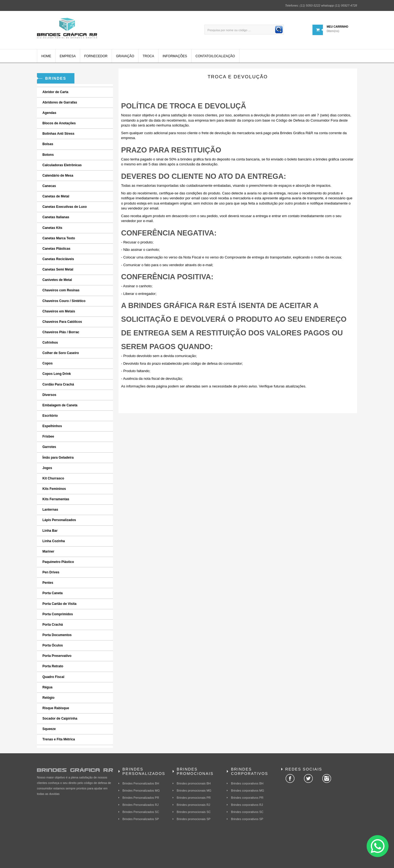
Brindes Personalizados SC (141, 812)
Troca (148, 56)
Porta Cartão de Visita (60, 604)
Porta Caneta (53, 593)
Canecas (49, 186)
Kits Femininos (54, 489)
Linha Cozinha (54, 541)
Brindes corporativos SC (247, 812)
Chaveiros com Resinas (61, 290)
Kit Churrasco (53, 478)
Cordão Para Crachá (58, 384)
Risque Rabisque (56, 708)
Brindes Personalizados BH (141, 783)
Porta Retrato (53, 666)
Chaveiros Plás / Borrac (61, 332)
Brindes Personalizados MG (141, 791)
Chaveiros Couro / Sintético (64, 301)
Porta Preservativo (57, 656)
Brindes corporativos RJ (247, 805)
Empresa (68, 56)
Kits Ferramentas (56, 499)
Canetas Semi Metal (58, 269)
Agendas (49, 113)
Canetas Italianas (56, 217)
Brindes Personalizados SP (141, 819)
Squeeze (49, 729)
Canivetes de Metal (57, 280)
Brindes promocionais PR (194, 798)
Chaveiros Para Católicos (62, 322)
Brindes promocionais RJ (193, 805)
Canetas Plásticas (56, 249)
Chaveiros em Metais (59, 311)
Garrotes (49, 447)
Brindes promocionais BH (194, 783)
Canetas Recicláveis (58, 259)
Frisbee (48, 436)
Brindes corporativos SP (247, 819)
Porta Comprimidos (58, 614)
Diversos (49, 395)
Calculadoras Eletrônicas (62, 165)
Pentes (48, 583)
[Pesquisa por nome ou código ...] (244, 30)
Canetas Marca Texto (59, 238)
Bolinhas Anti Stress (58, 134)
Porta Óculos (53, 645)
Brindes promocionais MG (194, 791)
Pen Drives (51, 572)
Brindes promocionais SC (194, 812)
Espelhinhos (52, 426)
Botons (48, 155)
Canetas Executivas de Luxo (65, 207)
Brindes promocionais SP (194, 819)
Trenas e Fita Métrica (59, 739)
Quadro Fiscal (53, 677)
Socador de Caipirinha (60, 718)
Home (46, 56)
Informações (175, 56)
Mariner (48, 551)
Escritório (50, 416)
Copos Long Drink (57, 374)
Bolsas (48, 144)
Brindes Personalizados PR (141, 798)
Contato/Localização (215, 56)
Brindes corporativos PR (247, 798)
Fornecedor (96, 56)
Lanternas (50, 510)
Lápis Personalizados (59, 520)
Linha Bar (50, 531)
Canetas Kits (52, 228)
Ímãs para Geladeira (58, 458)
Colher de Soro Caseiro (61, 353)
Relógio (48, 698)
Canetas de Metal (56, 196)
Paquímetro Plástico (58, 562)
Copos (47, 363)
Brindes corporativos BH (247, 783)
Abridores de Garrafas (60, 102)
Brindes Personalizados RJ (141, 805)
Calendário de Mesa (58, 176)
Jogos (47, 468)
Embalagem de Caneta (60, 405)
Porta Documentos (57, 635)
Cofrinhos (50, 343)
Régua (47, 687)
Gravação (125, 56)
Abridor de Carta (55, 92)
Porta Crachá (53, 625)
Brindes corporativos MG (247, 791)
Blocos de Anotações (59, 123)
